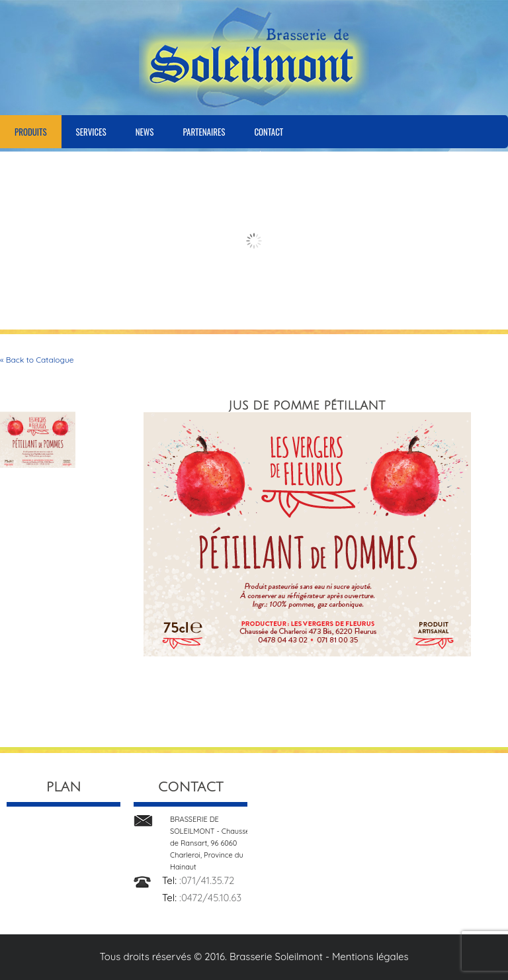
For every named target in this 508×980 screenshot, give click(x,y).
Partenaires (204, 132)
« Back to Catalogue (37, 360)
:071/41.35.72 (207, 880)
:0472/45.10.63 (210, 898)
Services (91, 132)
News (145, 132)
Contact (269, 132)
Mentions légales (370, 957)
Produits (31, 132)
